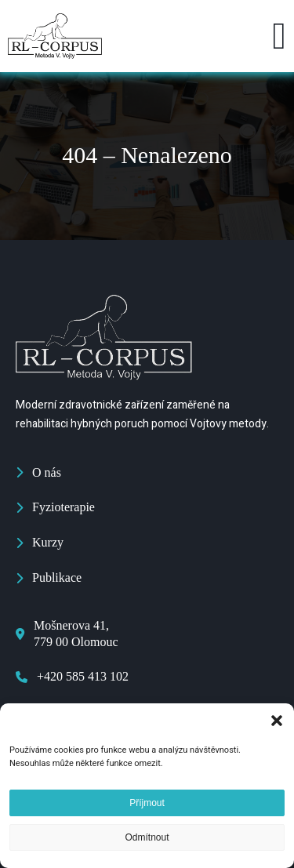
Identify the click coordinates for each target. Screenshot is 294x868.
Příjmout (147, 803)
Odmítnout (147, 837)
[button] (277, 721)
